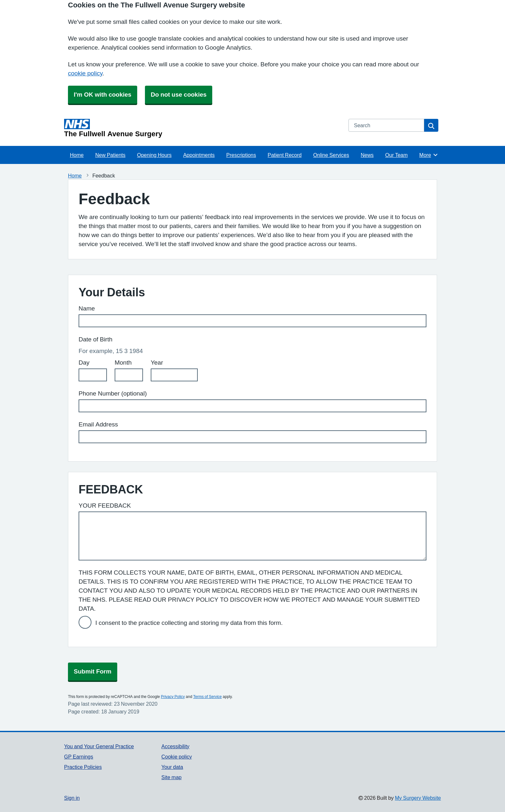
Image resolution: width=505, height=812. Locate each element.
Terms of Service (208, 697)
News (367, 155)
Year (157, 363)
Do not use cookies (179, 95)
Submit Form (93, 671)
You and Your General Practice (99, 746)
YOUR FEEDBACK (105, 506)
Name (87, 308)
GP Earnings (79, 757)
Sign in (72, 798)
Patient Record (285, 155)
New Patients (110, 155)
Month (123, 363)
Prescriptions (241, 155)
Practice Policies (83, 767)
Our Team (396, 155)
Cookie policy (177, 757)
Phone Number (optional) (113, 393)
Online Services (331, 155)
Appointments (199, 155)
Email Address (98, 424)
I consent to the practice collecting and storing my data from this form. (189, 623)
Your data (172, 767)
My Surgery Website (418, 798)
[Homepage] (202, 128)
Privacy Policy (173, 697)
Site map (172, 777)
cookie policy (85, 73)
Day (84, 363)
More (429, 155)
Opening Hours (154, 155)
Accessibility (175, 746)
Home (77, 155)
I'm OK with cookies (103, 95)
